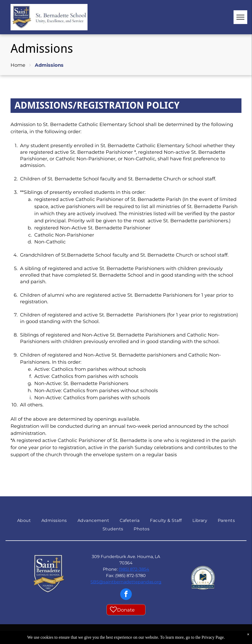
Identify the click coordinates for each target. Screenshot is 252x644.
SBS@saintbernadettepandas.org (126, 582)
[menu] (240, 17)
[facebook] (126, 595)
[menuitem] (24, 521)
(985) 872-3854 (134, 569)
